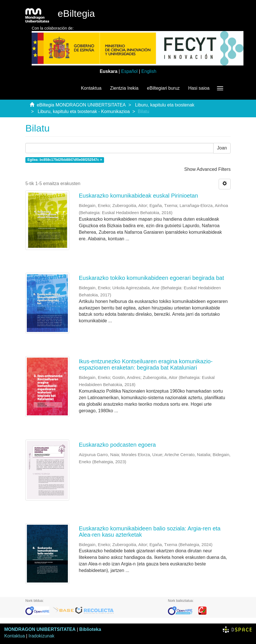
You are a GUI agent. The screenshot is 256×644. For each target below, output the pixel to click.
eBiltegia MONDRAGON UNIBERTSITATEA (81, 105)
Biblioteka (90, 629)
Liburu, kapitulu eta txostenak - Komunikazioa (84, 111)
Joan (222, 148)
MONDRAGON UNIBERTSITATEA (40, 629)
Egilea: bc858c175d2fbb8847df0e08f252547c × (65, 160)
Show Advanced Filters (207, 169)
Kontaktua (91, 88)
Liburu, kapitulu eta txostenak (165, 105)
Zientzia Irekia (124, 88)
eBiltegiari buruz (163, 88)
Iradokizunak (41, 636)
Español (129, 71)
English (149, 71)
